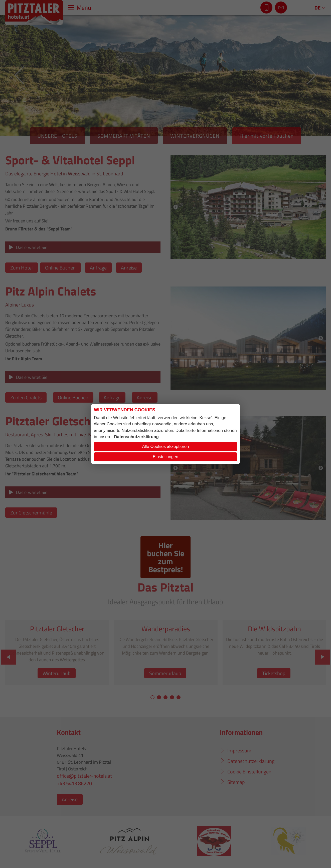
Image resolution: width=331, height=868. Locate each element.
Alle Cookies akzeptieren (165, 447)
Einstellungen (165, 457)
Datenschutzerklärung (136, 437)
